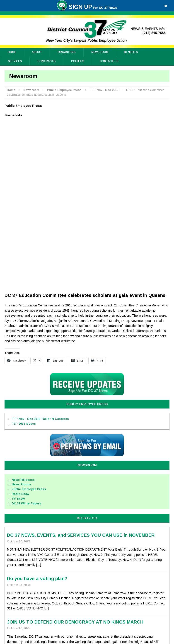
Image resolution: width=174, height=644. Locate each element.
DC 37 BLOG (87, 353)
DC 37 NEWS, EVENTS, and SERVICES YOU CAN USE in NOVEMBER (81, 370)
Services (15, 61)
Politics (78, 61)
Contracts (46, 61)
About (37, 52)
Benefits (131, 52)
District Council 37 (95, 639)
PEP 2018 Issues (24, 258)
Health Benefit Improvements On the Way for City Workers (71, 500)
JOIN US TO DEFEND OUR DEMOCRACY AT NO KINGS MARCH (75, 456)
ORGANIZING (67, 52)
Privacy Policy (31, 595)
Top (29, 568)
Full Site (145, 568)
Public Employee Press (87, 239)
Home (12, 52)
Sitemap (48, 594)
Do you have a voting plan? (37, 413)
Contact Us (109, 61)
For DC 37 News (87, 8)
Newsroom (100, 52)
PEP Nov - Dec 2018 (40, 253)
